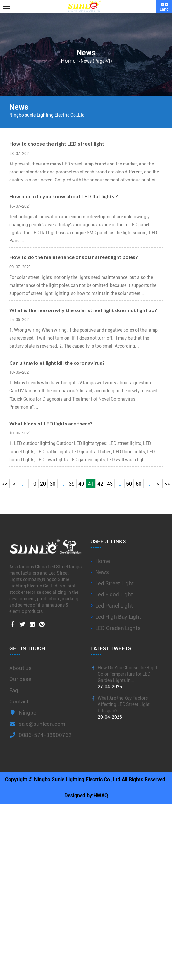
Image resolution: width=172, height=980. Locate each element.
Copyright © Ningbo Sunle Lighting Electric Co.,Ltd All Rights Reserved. (86, 780)
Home (68, 61)
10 (33, 484)
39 (72, 484)
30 (53, 484)
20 (43, 484)
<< (5, 484)
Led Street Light (115, 583)
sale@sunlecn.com (37, 724)
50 (129, 484)
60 (139, 484)
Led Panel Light (114, 606)
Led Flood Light (114, 594)
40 (81, 484)
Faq (14, 690)
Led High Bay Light (118, 617)
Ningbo (23, 713)
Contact (19, 701)
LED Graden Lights (118, 628)
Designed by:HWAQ (86, 796)
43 (110, 484)
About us (20, 668)
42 (100, 484)
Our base (20, 679)
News (102, 572)
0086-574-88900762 (40, 735)
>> (167, 484)
